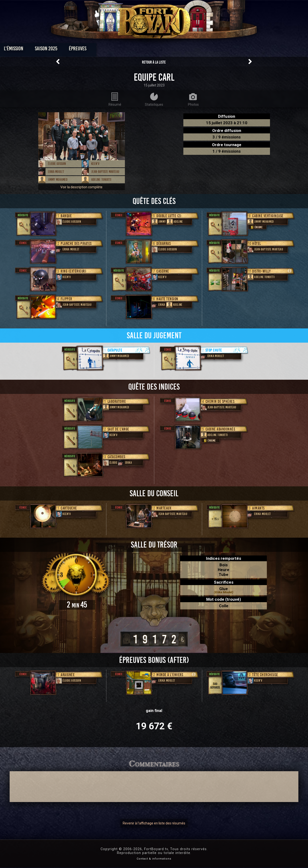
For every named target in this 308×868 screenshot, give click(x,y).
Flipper (66, 299)
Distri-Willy (261, 271)
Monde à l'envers (170, 675)
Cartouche (69, 508)
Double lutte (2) (169, 216)
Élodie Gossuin (57, 164)
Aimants (258, 508)
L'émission (46, 50)
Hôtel (257, 244)
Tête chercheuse (265, 675)
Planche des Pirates (76, 244)
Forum (213, 50)
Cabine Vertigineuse (268, 216)
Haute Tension (167, 299)
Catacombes (116, 457)
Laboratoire (117, 401)
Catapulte (115, 350)
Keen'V (95, 164)
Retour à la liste (154, 62)
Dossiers (187, 50)
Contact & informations (154, 859)
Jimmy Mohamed (58, 180)
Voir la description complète (81, 187)
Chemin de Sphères (220, 401)
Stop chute (214, 350)
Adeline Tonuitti (101, 180)
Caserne (163, 271)
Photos (137, 50)
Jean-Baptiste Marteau (105, 172)
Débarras (164, 244)
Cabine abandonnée (221, 429)
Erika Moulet (56, 172)
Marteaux (164, 508)
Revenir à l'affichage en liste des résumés (154, 823)
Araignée (68, 675)
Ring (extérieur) (73, 271)
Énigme (256, 227)
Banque (66, 216)
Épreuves (110, 50)
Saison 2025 (79, 50)
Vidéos (162, 50)
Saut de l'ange (118, 429)
